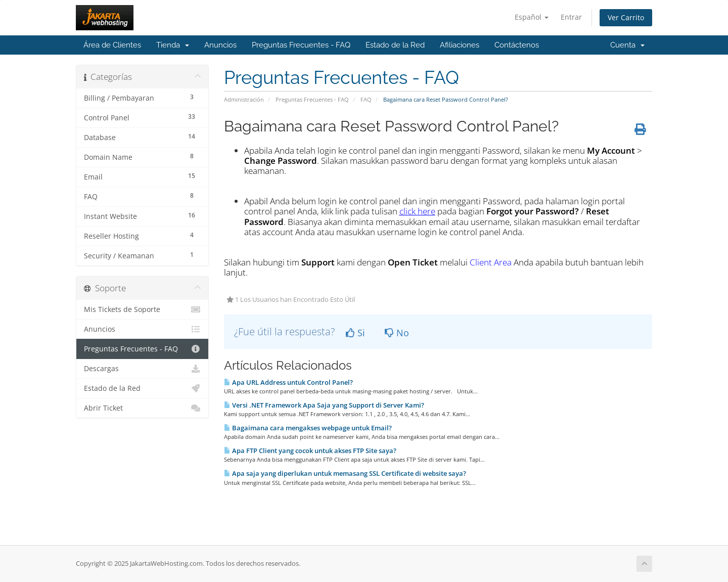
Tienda (173, 45)
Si (355, 333)
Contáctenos (517, 45)
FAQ (366, 99)
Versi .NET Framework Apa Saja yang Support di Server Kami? (324, 405)
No (397, 333)
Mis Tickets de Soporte (142, 309)
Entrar (571, 17)
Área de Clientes (112, 45)
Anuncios (220, 45)
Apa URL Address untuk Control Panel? (288, 382)
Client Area (491, 262)
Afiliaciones (460, 45)
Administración (244, 99)
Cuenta (627, 45)
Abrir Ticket (142, 408)
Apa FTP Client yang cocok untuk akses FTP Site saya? (310, 451)
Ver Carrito (626, 17)
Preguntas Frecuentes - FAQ (301, 45)
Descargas (142, 369)
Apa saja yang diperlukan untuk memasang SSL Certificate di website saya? (345, 473)
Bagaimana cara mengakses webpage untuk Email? (308, 428)
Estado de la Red (395, 45)
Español (532, 17)
